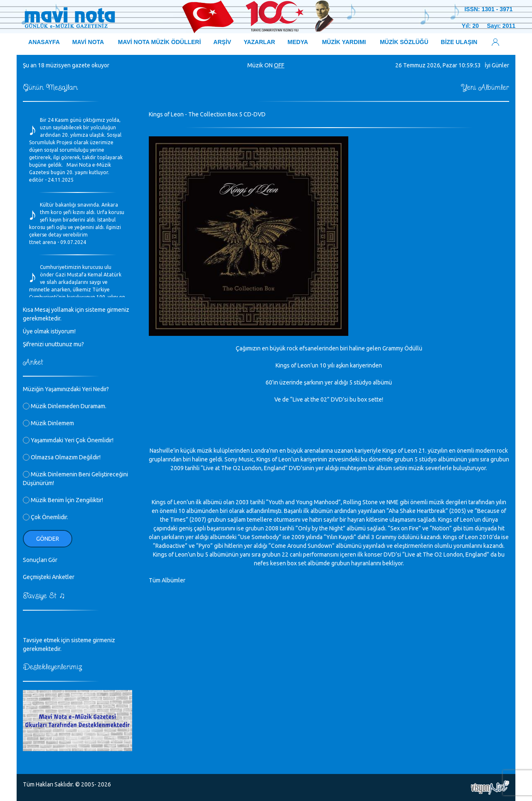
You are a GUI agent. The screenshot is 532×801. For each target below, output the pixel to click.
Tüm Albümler (167, 580)
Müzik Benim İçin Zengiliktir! (63, 500)
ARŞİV (222, 42)
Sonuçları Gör (40, 560)
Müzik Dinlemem (48, 423)
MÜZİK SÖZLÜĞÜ (404, 42)
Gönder (48, 539)
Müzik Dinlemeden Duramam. (65, 406)
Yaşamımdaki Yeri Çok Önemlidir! (68, 440)
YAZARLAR (259, 42)
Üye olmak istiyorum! (49, 331)
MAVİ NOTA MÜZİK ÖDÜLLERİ (160, 42)
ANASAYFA (44, 42)
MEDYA (298, 42)
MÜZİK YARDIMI (344, 42)
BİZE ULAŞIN (459, 42)
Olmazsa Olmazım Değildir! (62, 457)
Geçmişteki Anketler (49, 577)
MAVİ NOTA (88, 42)
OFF (279, 65)
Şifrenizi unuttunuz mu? (53, 344)
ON (268, 65)
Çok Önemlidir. (46, 517)
